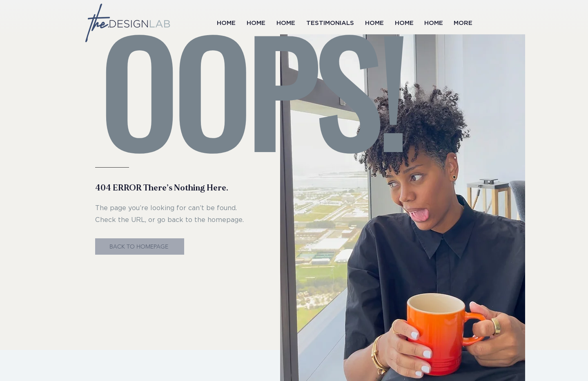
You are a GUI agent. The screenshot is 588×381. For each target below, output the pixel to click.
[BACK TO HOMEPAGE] (140, 247)
